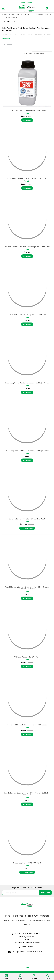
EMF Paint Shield (11, 17)
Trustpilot (27, 967)
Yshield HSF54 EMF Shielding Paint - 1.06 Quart (27, 725)
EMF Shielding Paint (44, 15)
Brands (27, 925)
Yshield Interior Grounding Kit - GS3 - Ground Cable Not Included (27, 794)
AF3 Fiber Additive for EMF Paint (27, 657)
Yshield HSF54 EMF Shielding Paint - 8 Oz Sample (27, 315)
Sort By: (28, 54)
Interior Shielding (42, 920)
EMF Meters (9, 920)
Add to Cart (27, 120)
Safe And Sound (10, 28)
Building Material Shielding (22, 15)
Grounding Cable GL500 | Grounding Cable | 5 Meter (27, 383)
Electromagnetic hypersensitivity (30, 34)
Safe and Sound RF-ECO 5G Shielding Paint (27, 519)
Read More (6, 38)
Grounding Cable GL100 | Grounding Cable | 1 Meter (27, 451)
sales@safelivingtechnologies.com (28, 952)
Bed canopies (17, 916)
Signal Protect (29, 28)
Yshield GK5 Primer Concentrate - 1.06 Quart (27, 111)
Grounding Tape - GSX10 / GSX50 (27, 863)
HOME (8, 916)
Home (6, 15)
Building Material (24, 920)
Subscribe (46, 893)
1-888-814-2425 (27, 2)
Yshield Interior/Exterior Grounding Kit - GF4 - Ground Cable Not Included (27, 588)
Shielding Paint (32, 916)
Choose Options (27, 528)
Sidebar (8, 45)
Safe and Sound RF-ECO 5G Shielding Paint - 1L (27, 179)
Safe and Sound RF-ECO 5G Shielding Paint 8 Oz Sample (27, 247)
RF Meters (44, 916)
